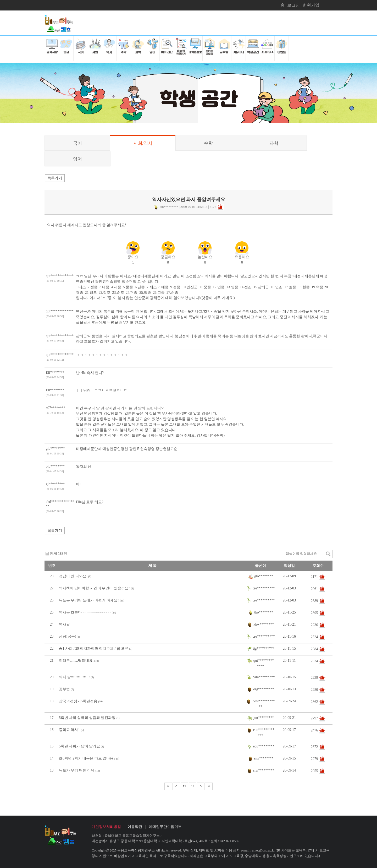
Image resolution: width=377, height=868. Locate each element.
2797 (315, 718)
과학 (274, 143)
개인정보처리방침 (106, 827)
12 (193, 786)
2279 (315, 759)
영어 (77, 159)
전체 (53, 554)
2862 (315, 702)
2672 (315, 747)
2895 (315, 613)
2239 (315, 678)
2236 (315, 625)
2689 (315, 601)
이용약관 (135, 827)
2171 (315, 577)
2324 (315, 661)
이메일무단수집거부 (165, 827)
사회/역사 (143, 143)
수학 (208, 143)
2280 (315, 690)
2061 (315, 589)
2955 (315, 771)
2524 (315, 637)
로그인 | (295, 5)
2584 (315, 649)
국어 (77, 143)
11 (184, 786)
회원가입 (311, 5)
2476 (315, 730)
